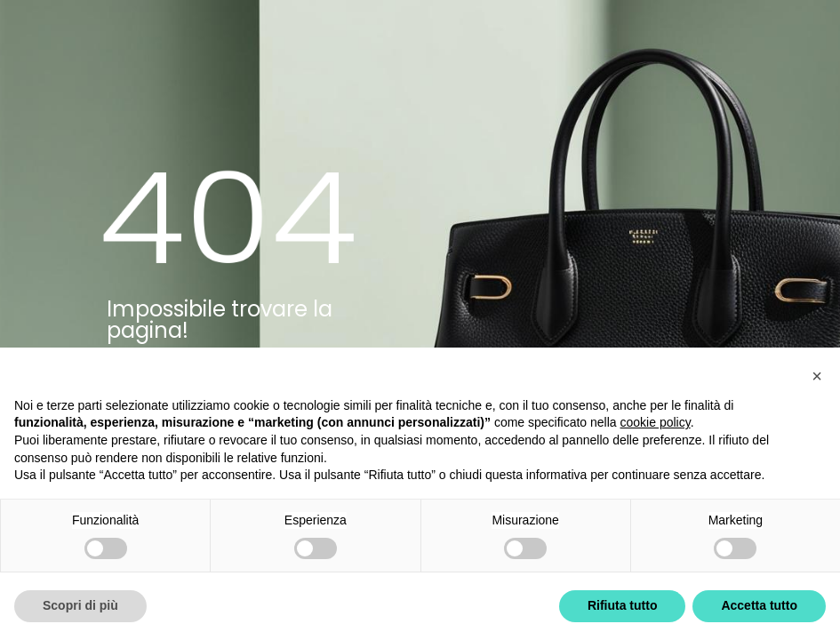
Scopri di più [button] (80, 605)
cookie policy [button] (656, 422)
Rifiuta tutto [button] (623, 605)
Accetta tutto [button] (759, 605)
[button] (817, 376)
